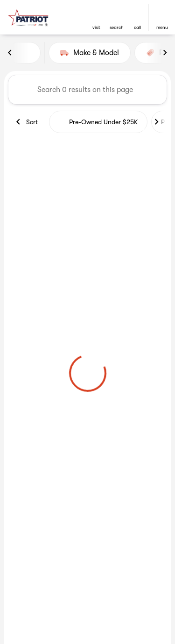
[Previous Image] (10, 53)
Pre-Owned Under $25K (98, 122)
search (117, 27)
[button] (96, 18)
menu (162, 27)
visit (96, 27)
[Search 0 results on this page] (87, 90)
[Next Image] (165, 53)
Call (137, 27)
